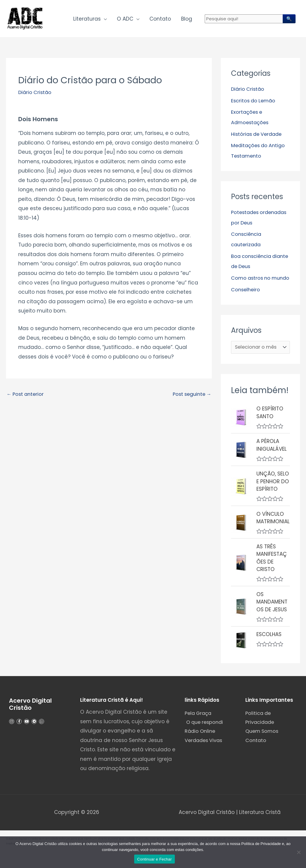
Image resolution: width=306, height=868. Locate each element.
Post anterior (26, 397)
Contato (160, 20)
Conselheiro (246, 300)
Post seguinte (190, 397)
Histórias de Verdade (258, 136)
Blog (187, 20)
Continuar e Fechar (154, 859)
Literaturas (87, 20)
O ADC (125, 20)
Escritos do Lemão (254, 102)
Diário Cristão (36, 94)
